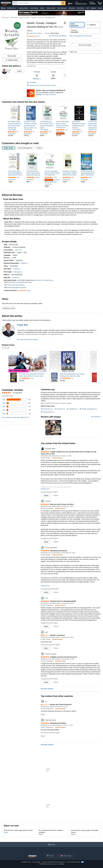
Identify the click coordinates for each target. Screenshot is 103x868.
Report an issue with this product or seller (41, 85)
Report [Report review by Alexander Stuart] (56, 495)
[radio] (77, 25)
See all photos (96, 417)
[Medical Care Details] (16, 8)
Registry (93, 8)
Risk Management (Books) (18, 288)
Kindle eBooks (14, 18)
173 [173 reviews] (73, 177)
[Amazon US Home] (32, 857)
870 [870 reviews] (18, 177)
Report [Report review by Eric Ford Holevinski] (56, 592)
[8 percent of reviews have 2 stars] (16, 410)
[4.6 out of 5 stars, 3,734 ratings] (62, 130)
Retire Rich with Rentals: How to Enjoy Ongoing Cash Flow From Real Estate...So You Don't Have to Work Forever (72, 375)
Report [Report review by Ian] (43, 714)
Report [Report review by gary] (56, 648)
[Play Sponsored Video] (27, 362)
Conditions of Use (26, 862)
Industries (34, 18)
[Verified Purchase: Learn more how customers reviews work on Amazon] (57, 458)
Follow (19, 71)
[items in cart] (100, 3)
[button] (3, 8)
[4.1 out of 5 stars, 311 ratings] (77, 132)
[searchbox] (39, 3)
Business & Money (24, 18)
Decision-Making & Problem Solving (52, 181)
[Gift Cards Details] (84, 8)
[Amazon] (6, 3)
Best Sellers (34, 8)
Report (6, 832)
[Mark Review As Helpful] (46, 495)
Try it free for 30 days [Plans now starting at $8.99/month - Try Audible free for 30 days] (49, 95)
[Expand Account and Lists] (87, 4)
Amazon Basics (23, 8)
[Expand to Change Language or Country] (57, 856)
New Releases (62, 8)
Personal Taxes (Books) (17, 285)
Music (100, 8)
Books (42, 8)
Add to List (73, 52)
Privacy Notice (37, 862)
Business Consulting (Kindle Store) (20, 282)
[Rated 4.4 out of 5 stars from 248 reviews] (73, 378)
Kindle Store (5, 18)
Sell (87, 8)
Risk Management (50, 18)
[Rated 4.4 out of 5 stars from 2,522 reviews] (33, 378)
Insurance (41, 18)
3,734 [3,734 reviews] (55, 177)
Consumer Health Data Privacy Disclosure (53, 862)
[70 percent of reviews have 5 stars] (16, 400)
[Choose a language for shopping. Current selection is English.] (51, 856)
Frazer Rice (32, 33)
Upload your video (9, 308)
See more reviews (47, 689)
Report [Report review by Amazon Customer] (56, 682)
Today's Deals (51, 8)
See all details (31, 83)
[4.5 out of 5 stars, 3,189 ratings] (46, 132)
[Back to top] (51, 847)
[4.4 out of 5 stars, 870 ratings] (13, 132)
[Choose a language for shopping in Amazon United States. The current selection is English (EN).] (70, 3)
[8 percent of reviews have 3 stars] (16, 406)
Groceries (72, 8)
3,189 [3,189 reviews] (37, 177)
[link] (15, 125)
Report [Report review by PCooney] (56, 542)
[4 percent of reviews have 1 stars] (16, 413)
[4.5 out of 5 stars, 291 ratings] (93, 132)
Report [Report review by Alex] (56, 626)
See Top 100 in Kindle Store (44, 280)
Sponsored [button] (6, 348)
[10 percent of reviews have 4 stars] (16, 403)
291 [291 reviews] (91, 177)
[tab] (47, 409)
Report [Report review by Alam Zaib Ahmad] (43, 736)
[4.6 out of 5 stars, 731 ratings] (29, 132)
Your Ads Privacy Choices (73, 862)
